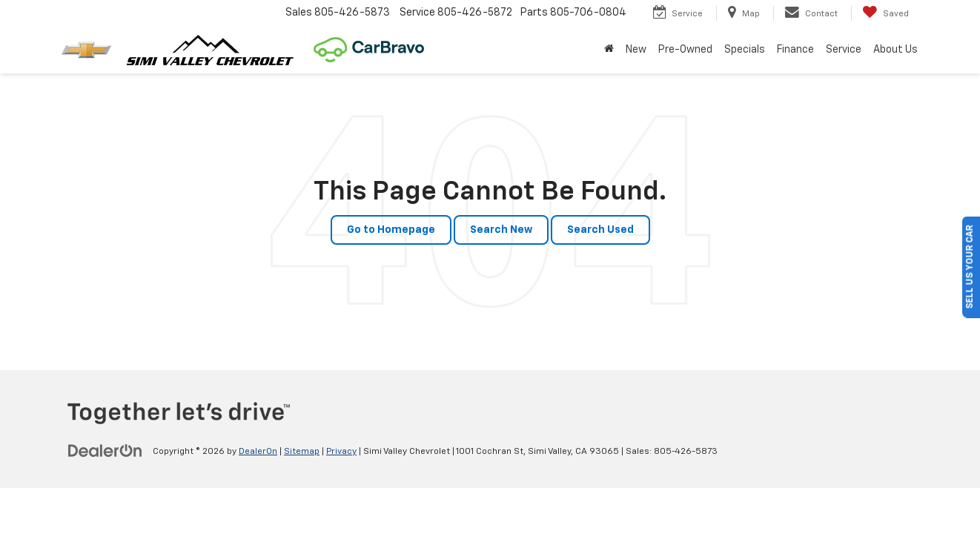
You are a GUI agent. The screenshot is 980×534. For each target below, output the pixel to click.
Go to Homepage (391, 230)
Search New (501, 230)
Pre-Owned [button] (685, 50)
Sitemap (302, 452)
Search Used (600, 230)
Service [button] (844, 50)
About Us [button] (895, 50)
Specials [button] (745, 50)
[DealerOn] (105, 451)
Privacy (341, 452)
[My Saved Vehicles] (885, 13)
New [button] (636, 50)
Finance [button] (795, 50)
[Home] (609, 50)
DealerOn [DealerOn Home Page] (258, 452)
